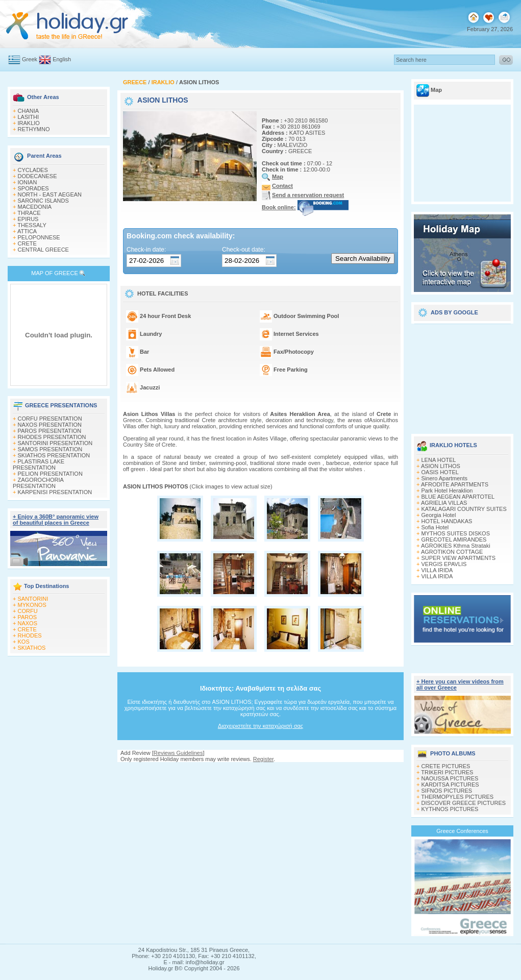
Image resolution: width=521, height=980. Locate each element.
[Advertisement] (462, 375)
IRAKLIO (29, 123)
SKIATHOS (32, 648)
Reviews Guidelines (178, 753)
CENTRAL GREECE (43, 250)
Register (263, 759)
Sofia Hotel (435, 527)
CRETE (27, 243)
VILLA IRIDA (437, 570)
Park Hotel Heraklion (447, 491)
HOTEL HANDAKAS (447, 521)
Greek (30, 59)
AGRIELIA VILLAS (444, 503)
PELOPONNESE (39, 237)
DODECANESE (38, 176)
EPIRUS (28, 219)
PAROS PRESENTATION (50, 431)
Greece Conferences (462, 831)
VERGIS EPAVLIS (444, 564)
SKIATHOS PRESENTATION (54, 455)
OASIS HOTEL (440, 472)
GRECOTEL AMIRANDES (454, 540)
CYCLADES (33, 170)
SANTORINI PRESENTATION (55, 443)
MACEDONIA (35, 207)
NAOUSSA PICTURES (450, 778)
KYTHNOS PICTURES (450, 809)
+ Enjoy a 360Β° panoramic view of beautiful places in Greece (56, 520)
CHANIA (29, 111)
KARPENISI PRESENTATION (55, 492)
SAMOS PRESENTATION (50, 449)
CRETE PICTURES (446, 766)
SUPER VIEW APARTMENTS (459, 558)
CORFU (28, 611)
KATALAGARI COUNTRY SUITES (464, 509)
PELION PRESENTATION (50, 474)
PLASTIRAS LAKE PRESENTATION (39, 464)
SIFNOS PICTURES (447, 791)
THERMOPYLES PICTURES (457, 797)
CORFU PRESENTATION (50, 419)
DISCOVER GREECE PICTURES (464, 803)
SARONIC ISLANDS (43, 201)
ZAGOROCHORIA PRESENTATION (38, 483)
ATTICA (27, 231)
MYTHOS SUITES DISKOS (456, 533)
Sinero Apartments (445, 478)
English (62, 59)
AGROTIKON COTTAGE (452, 552)
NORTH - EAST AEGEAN (50, 194)
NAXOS (28, 623)
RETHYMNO (34, 129)
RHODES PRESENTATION (52, 437)
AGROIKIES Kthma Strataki (456, 546)
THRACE (29, 213)
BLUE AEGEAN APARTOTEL (458, 497)
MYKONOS (32, 605)
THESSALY (32, 225)
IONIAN (28, 182)
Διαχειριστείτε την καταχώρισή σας (260, 726)
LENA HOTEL (439, 460)
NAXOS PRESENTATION (50, 425)
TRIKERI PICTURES (447, 772)
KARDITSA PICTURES (450, 785)
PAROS (28, 617)
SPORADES (33, 188)
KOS (24, 642)
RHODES (30, 635)
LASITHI (29, 117)
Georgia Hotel (439, 515)
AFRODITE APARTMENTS (455, 484)
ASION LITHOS (441, 466)
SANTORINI (33, 599)
